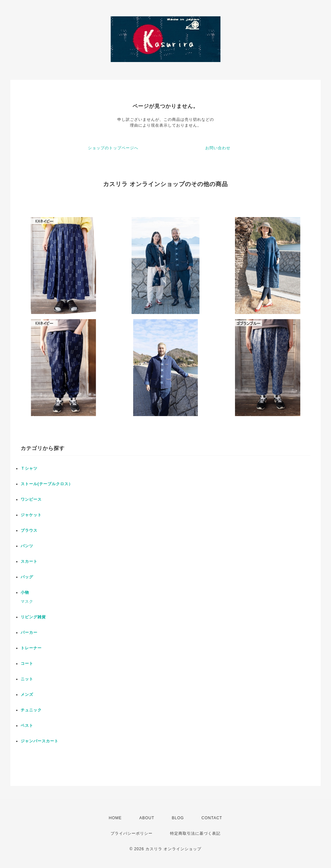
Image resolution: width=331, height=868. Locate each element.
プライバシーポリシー (132, 833)
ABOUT (147, 818)
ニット (27, 679)
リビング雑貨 (33, 617)
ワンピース (31, 499)
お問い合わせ (218, 148)
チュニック (31, 710)
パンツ (27, 546)
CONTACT (212, 818)
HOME (115, 818)
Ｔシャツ (29, 468)
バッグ (27, 577)
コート (27, 664)
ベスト (27, 726)
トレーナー (31, 648)
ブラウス (29, 530)
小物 (25, 592)
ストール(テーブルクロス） (47, 484)
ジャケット (31, 515)
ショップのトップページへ (113, 148)
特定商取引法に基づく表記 (195, 833)
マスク (27, 601)
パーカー (29, 633)
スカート (29, 561)
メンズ (27, 695)
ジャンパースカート (40, 741)
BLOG (178, 818)
